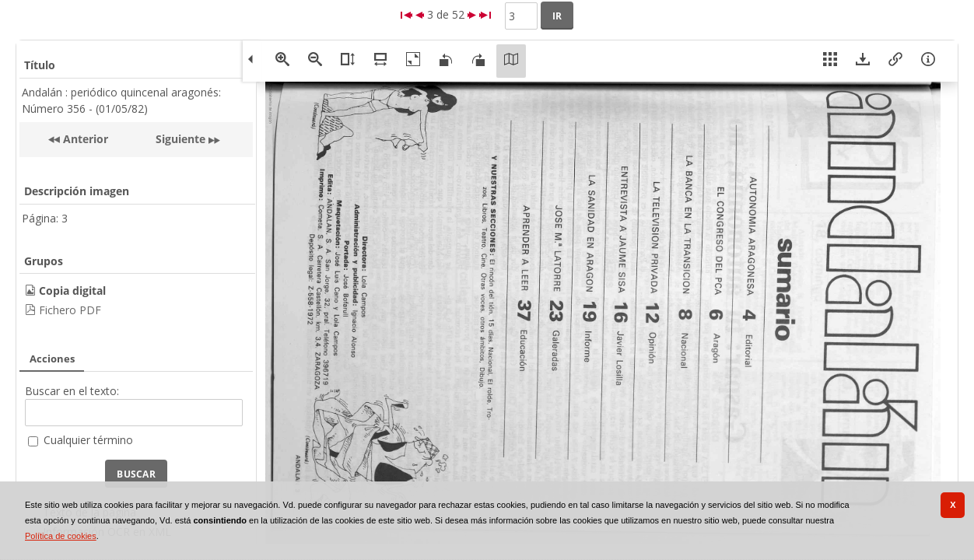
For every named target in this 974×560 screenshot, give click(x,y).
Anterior (84, 139)
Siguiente (180, 139)
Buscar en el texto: (72, 391)
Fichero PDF (70, 310)
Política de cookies (61, 536)
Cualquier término (88, 440)
